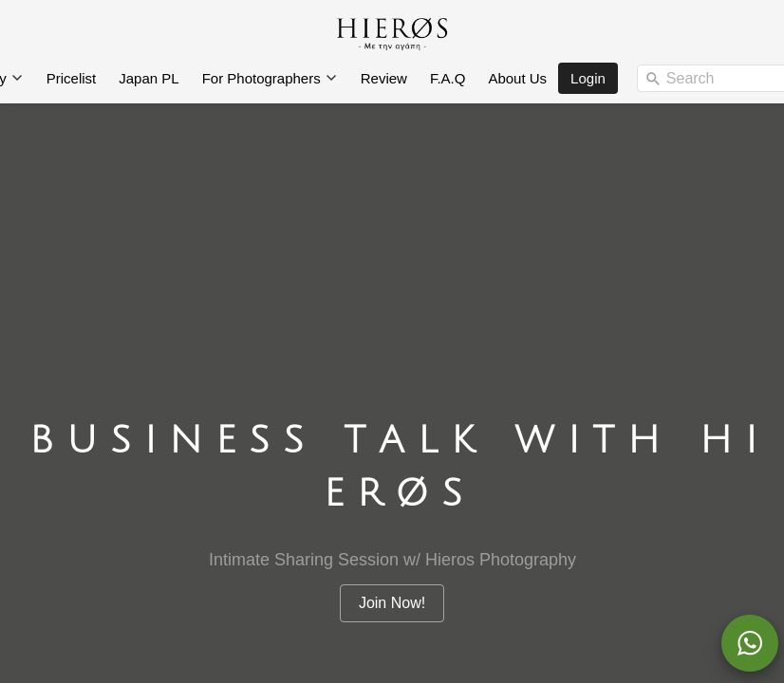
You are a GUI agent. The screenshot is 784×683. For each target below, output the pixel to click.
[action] (750, 643)
